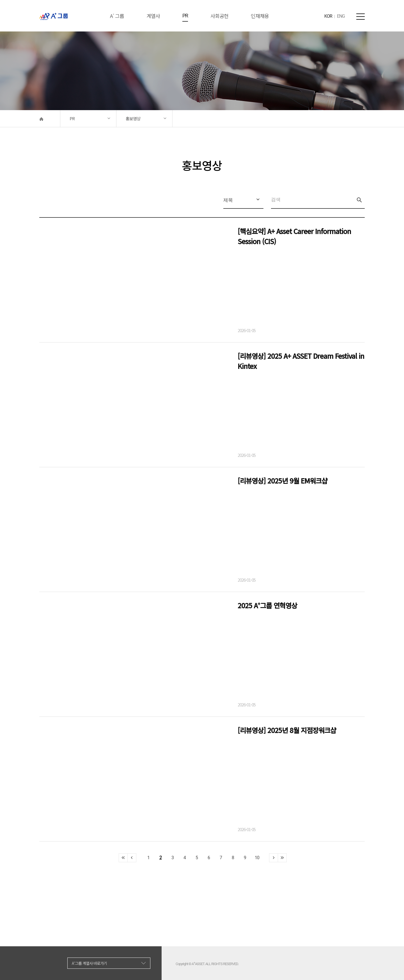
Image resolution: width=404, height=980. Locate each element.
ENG (341, 16)
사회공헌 (219, 16)
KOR (328, 16)
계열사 (153, 16)
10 (257, 858)
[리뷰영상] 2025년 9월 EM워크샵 (283, 481)
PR (185, 16)
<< (123, 858)
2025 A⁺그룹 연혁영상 (267, 605)
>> (274, 858)
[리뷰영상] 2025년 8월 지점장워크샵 (287, 730)
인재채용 (260, 16)
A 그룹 (117, 16)
